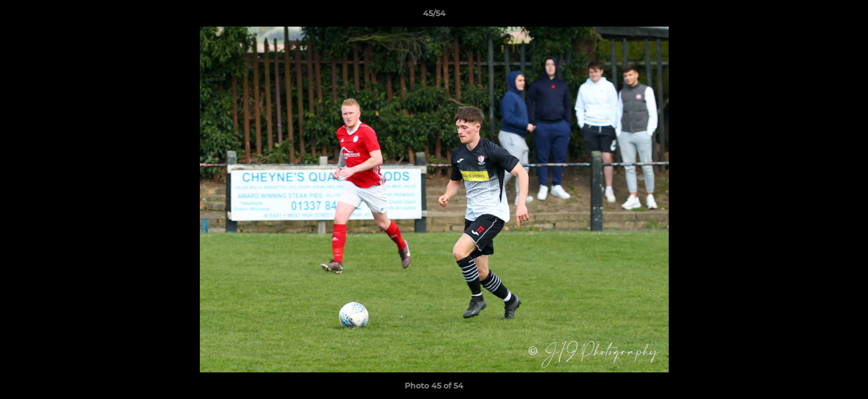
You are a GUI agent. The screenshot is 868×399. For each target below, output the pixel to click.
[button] (848, 16)
